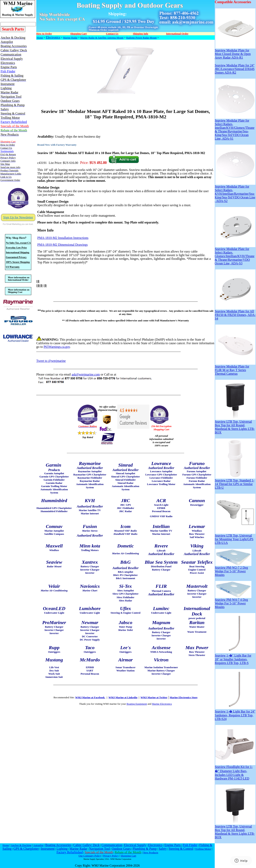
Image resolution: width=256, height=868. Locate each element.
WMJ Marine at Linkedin (123, 697)
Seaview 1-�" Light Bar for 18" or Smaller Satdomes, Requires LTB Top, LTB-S (235, 657)
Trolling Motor (203, 849)
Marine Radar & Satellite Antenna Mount (102, 38)
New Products (151, 852)
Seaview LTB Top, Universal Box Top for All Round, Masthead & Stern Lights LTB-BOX (235, 426)
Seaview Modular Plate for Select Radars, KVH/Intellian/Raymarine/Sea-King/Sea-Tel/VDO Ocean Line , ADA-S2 (235, 192)
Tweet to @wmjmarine (51, 361)
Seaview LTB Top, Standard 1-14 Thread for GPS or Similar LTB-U (235, 483)
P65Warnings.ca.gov (57, 347)
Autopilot (38, 845)
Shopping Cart (128, 856)
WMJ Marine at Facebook (90, 697)
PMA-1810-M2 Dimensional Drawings (63, 245)
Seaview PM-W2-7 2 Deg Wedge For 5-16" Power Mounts (233, 570)
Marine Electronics (162, 704)
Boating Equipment (137, 704)
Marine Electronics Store (184, 697)
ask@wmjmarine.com (86, 374)
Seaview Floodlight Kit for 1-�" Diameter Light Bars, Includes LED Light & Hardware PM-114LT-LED (235, 771)
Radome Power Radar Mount (142, 38)
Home (40, 38)
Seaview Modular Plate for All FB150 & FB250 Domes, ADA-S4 (235, 313)
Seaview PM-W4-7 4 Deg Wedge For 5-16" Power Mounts (233, 602)
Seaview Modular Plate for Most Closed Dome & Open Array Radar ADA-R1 (235, 52)
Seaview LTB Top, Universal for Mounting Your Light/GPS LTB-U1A (235, 538)
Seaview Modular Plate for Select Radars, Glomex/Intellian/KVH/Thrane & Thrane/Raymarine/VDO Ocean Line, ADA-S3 (235, 255)
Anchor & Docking (21, 845)
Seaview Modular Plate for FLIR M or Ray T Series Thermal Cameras (235, 369)
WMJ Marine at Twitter (154, 697)
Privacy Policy (111, 856)
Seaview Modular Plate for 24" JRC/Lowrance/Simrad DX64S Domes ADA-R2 (235, 69)
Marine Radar (70, 38)
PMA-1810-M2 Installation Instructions (63, 238)
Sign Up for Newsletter (18, 217)
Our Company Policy (90, 856)
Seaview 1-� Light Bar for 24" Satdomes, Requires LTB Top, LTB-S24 (235, 713)
